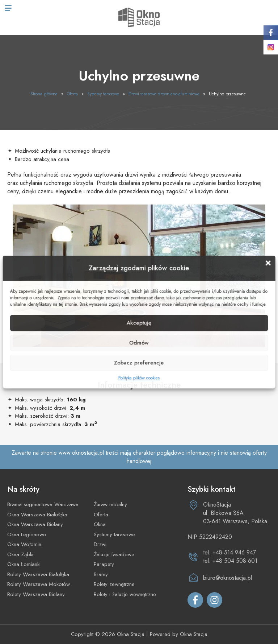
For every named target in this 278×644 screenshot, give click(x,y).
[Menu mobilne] (8, 8)
